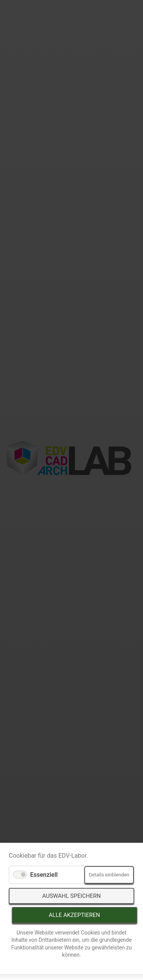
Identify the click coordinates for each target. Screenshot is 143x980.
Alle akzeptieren (74, 915)
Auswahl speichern (71, 896)
